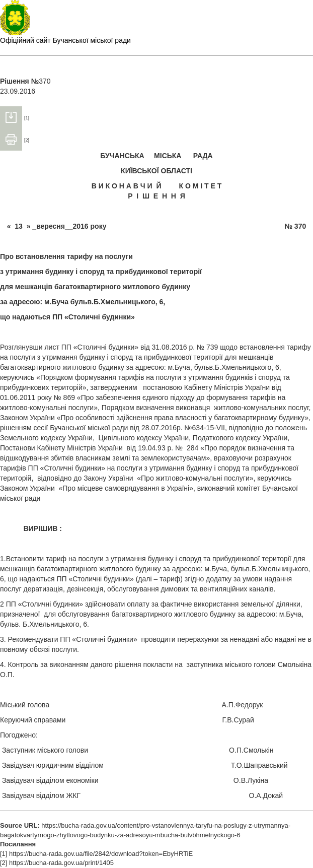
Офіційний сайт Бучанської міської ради (65, 40)
